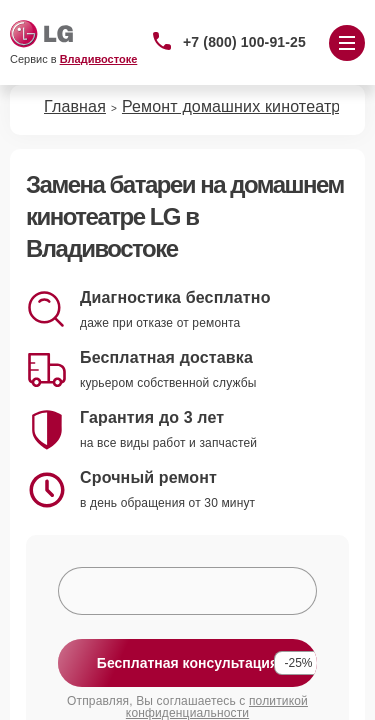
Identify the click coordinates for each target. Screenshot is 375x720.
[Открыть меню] (347, 43)
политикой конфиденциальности (217, 707)
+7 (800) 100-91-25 (244, 42)
